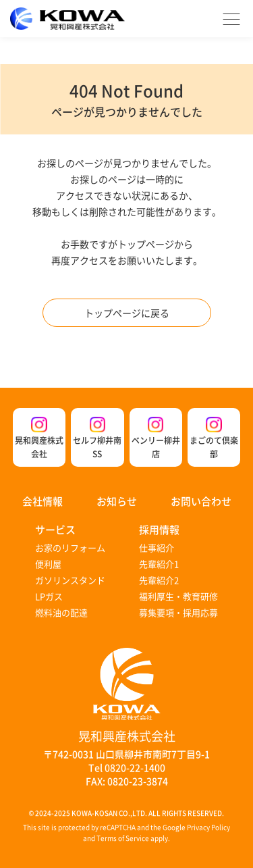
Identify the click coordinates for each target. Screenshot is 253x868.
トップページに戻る (127, 313)
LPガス (49, 596)
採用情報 (159, 529)
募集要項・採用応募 (178, 612)
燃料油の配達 (61, 612)
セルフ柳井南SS (97, 438)
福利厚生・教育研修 (178, 596)
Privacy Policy (208, 827)
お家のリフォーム (70, 547)
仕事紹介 (157, 547)
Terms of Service (123, 838)
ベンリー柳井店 (156, 438)
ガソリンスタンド (70, 580)
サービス (55, 529)
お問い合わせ (201, 501)
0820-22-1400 (135, 767)
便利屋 (48, 564)
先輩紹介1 (159, 564)
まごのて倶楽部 (214, 438)
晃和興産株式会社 (39, 438)
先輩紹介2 (159, 580)
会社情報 (43, 501)
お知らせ (117, 501)
